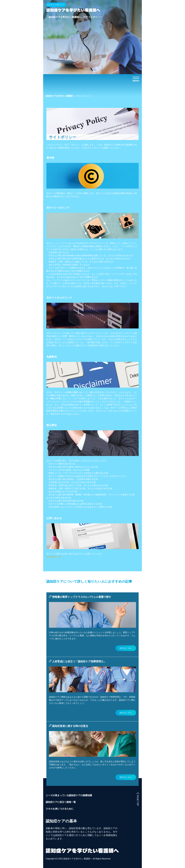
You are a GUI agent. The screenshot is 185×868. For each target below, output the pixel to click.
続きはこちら (126, 648)
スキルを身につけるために (60, 809)
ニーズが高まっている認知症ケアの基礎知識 (69, 795)
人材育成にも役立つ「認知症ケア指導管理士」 (79, 661)
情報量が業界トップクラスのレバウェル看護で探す (82, 597)
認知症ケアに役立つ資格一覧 (61, 802)
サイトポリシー (57, 5)
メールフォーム (54, 557)
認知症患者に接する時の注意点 (70, 726)
